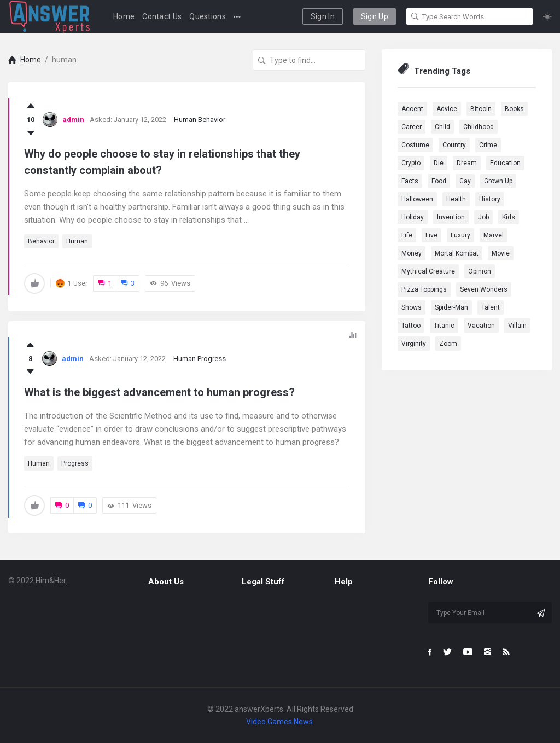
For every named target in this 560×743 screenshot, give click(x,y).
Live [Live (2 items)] (431, 235)
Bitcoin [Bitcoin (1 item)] (481, 109)
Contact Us (162, 16)
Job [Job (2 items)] (483, 217)
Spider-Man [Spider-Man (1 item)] (451, 307)
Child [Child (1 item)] (442, 127)
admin (73, 120)
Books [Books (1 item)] (514, 109)
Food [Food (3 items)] (439, 181)
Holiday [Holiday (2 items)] (413, 217)
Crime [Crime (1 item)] (488, 145)
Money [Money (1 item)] (412, 253)
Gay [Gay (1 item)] (465, 181)
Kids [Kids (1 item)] (509, 217)
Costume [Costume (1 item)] (415, 145)
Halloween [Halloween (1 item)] (417, 199)
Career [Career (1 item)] (412, 127)
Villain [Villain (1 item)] (517, 326)
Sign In (323, 16)
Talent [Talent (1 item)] (491, 307)
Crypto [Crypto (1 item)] (411, 163)
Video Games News (279, 722)
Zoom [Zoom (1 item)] (448, 344)
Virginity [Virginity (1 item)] (414, 344)
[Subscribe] (541, 613)
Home (124, 16)
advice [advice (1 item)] (447, 109)
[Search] (415, 16)
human (77, 241)
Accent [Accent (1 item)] (412, 109)
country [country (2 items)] (454, 145)
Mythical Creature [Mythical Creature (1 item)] (428, 271)
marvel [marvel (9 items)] (494, 235)
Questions (208, 16)
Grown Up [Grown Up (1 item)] (498, 181)
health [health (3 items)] (456, 199)
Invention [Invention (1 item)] (451, 217)
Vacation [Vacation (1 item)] (481, 326)
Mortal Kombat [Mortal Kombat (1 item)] (457, 253)
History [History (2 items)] (490, 199)
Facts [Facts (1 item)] (410, 181)
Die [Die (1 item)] (439, 163)
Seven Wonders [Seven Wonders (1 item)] (484, 289)
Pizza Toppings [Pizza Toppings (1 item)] (424, 289)
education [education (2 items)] (505, 163)
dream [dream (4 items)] (467, 163)
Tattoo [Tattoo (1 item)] (411, 326)
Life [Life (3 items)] (407, 235)
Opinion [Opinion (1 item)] (480, 271)
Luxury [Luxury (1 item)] (460, 235)
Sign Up (375, 16)
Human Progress (200, 359)
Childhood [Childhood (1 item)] (479, 127)
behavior (41, 241)
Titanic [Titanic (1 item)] (444, 326)
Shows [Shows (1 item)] (412, 307)
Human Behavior (200, 120)
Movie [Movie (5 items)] (501, 253)
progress (75, 463)
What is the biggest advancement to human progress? (159, 392)
